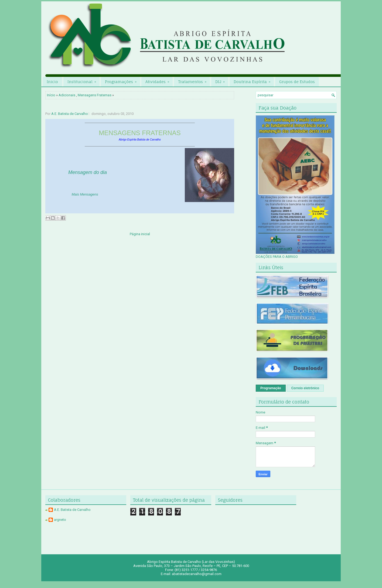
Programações (122, 80)
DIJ (222, 80)
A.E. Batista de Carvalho (70, 114)
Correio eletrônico (305, 388)
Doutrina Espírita (254, 80)
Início (51, 95)
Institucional (83, 80)
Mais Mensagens (85, 194)
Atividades (159, 80)
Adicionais (67, 95)
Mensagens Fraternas (95, 95)
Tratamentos (194, 80)
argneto (60, 520)
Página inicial (140, 234)
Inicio (52, 82)
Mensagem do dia (88, 172)
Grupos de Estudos (297, 82)
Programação (271, 388)
